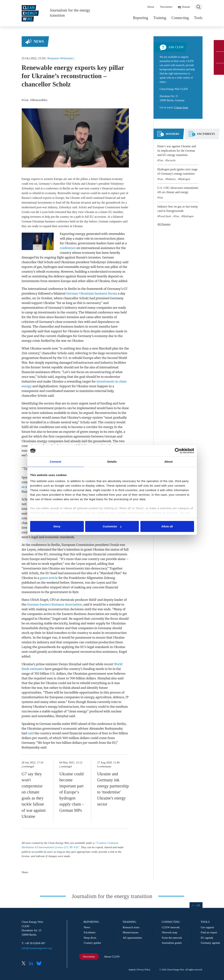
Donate (186, 7)
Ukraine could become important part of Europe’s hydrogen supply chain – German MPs (72, 792)
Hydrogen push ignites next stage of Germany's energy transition (177, 171)
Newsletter (166, 7)
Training (160, 18)
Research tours (131, 927)
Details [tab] (112, 462)
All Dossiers (164, 224)
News (39, 42)
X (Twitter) (25, 964)
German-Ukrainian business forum (92, 293)
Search (199, 7)
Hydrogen (185, 179)
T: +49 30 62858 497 (34, 943)
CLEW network (171, 927)
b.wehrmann (104, 766)
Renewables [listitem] (39, 100)
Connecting (180, 18)
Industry (171, 179)
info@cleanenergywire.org (37, 948)
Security (171, 160)
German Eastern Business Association (54, 604)
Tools (198, 18)
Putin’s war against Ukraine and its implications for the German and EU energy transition (177, 151)
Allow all (167, 526)
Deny (57, 526)
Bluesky (40, 964)
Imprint (132, 970)
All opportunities (132, 938)
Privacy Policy (144, 970)
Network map (169, 932)
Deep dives (90, 938)
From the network (172, 938)
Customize (112, 526)
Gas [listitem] (26, 100)
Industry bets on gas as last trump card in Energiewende (177, 209)
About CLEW (112, 957)
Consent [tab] (55, 462)
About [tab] (169, 462)
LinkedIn (32, 964)
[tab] (168, 135)
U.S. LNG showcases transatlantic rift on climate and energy (178, 190)
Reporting (141, 18)
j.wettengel (28, 766)
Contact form (181, 108)
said (31, 733)
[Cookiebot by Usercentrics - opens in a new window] (178, 451)
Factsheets (89, 932)
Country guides (92, 943)
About (151, 7)
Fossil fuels (165, 216)
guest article (49, 578)
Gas (161, 160)
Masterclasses (130, 932)
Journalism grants (172, 943)
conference (68, 248)
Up (198, 906)
